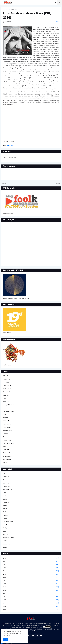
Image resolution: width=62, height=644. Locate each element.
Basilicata (6, 477)
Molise (5, 509)
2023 (31, 600)
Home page (6, 9)
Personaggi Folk (8, 430)
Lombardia (6, 502)
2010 (31, 558)
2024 (31, 603)
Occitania (6, 512)
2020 (31, 590)
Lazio (5, 496)
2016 (31, 577)
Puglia (5, 518)
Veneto (5, 547)
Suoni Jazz (6, 450)
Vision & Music (7, 459)
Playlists (5, 434)
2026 (31, 609)
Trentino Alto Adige (8, 538)
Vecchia (58, 183)
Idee (4, 408)
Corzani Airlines (7, 392)
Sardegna (6, 528)
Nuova (4, 183)
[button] (2, 2)
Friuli (4, 493)
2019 (31, 587)
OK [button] (6, 639)
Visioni (5, 462)
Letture (5, 414)
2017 (31, 581)
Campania (14, 9)
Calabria (5, 480)
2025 (31, 606)
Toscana (6, 534)
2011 (31, 561)
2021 (31, 593)
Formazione (6, 402)
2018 (31, 584)
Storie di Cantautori (9, 443)
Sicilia (5, 531)
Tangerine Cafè (7, 456)
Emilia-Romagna (8, 490)
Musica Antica (7, 424)
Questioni (6, 437)
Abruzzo (5, 473)
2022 (31, 597)
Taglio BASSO (7, 453)
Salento (5, 525)
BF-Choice (6, 382)
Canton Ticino (7, 486)
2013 (31, 568)
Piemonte (6, 515)
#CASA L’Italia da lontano (10, 376)
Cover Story (6, 395)
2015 (31, 574)
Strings (5, 446)
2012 (31, 565)
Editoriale (6, 398)
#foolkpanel (6, 379)
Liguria (5, 499)
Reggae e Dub (7, 440)
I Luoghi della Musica (9, 405)
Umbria (5, 541)
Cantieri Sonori (7, 386)
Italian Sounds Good (9, 411)
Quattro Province (8, 521)
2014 (31, 571)
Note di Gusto (7, 427)
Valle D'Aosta (7, 544)
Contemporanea (8, 389)
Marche (5, 505)
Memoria (6, 418)
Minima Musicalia (8, 421)
